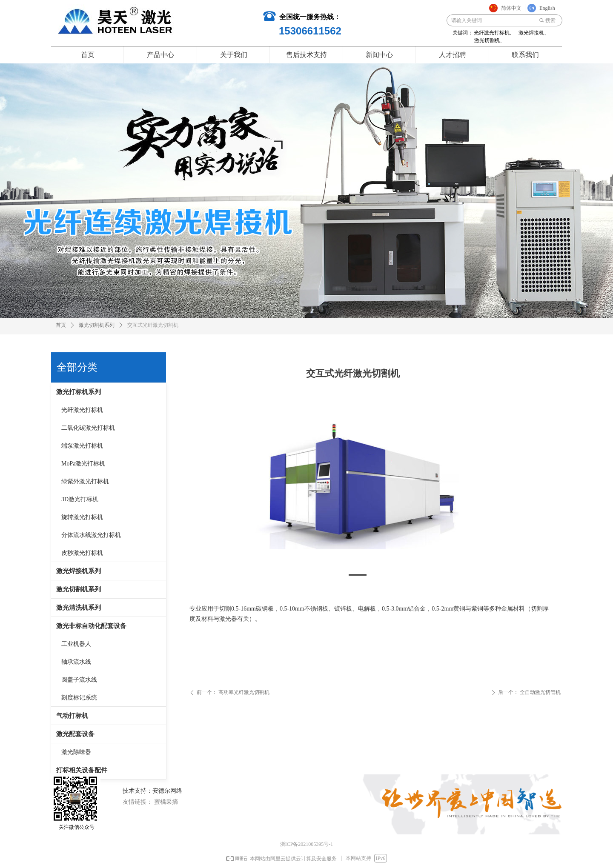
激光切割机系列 (79, 589)
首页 (61, 325)
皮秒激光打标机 (82, 553)
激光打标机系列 (79, 392)
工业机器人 (76, 644)
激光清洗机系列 (79, 608)
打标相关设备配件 (82, 770)
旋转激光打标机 (82, 517)
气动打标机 (72, 716)
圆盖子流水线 (79, 680)
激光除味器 (76, 752)
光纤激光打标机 (82, 410)
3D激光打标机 (80, 499)
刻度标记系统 (79, 698)
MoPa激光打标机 (83, 464)
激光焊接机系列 (79, 571)
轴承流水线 (76, 662)
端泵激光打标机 (82, 446)
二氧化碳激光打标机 (88, 428)
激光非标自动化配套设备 (91, 626)
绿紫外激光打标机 (85, 481)
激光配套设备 (75, 734)
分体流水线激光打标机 (91, 535)
